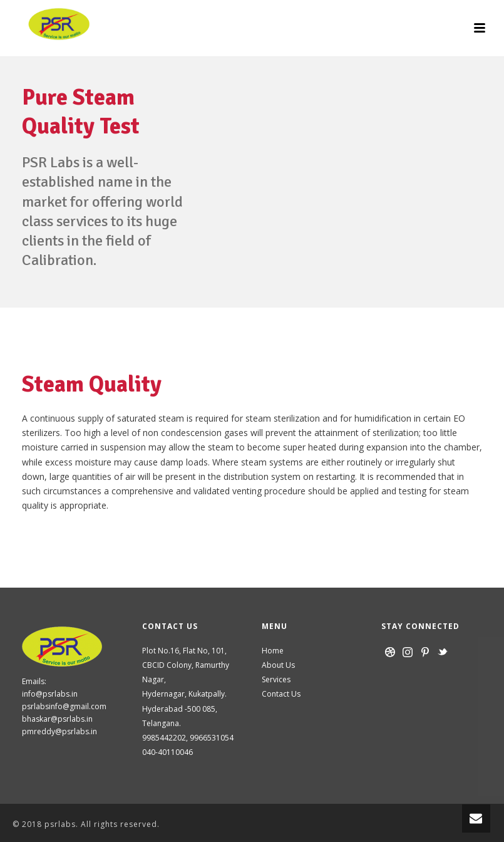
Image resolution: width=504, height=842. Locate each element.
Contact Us (281, 694)
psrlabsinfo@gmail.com (64, 706)
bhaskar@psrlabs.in (57, 719)
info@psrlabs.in (50, 694)
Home (273, 651)
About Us (278, 665)
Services (276, 679)
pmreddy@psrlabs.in (59, 731)
